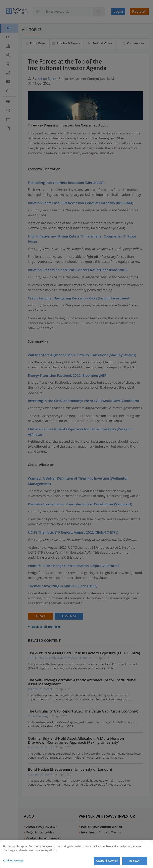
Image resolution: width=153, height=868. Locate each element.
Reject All (135, 861)
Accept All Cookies (107, 861)
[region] (76, 854)
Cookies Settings (13, 860)
